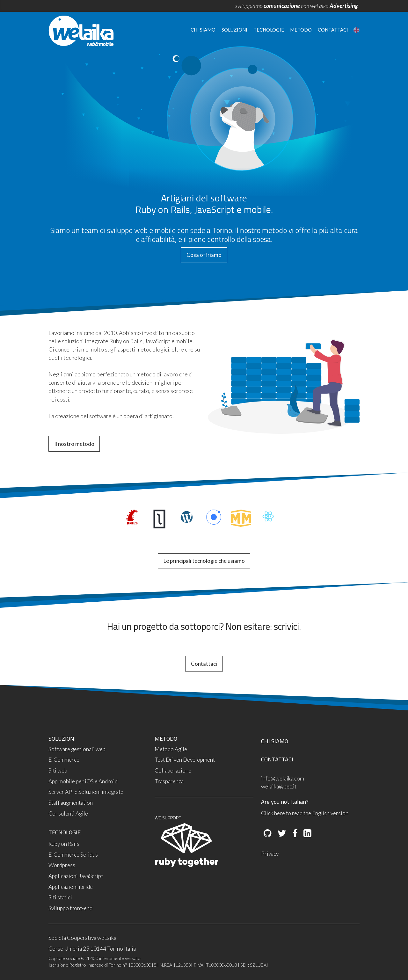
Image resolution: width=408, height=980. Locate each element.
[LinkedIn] (307, 834)
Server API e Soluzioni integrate (86, 792)
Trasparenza (169, 781)
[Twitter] (281, 834)
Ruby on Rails (64, 844)
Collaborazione (173, 770)
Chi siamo (203, 30)
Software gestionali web (77, 749)
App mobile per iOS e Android (83, 781)
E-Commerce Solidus (73, 855)
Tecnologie (269, 30)
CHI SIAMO (275, 741)
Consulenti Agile (68, 813)
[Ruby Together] (186, 865)
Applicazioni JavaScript (76, 876)
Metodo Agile (171, 749)
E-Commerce (64, 760)
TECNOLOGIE (65, 832)
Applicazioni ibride (71, 887)
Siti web (58, 770)
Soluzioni (234, 30)
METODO (166, 739)
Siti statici (60, 897)
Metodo (301, 30)
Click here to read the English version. (305, 813)
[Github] (268, 834)
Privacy (270, 854)
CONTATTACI (277, 759)
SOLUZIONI (62, 739)
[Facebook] (294, 834)
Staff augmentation (71, 803)
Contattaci (333, 30)
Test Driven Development (185, 760)
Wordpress (62, 865)
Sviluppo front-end (70, 908)
